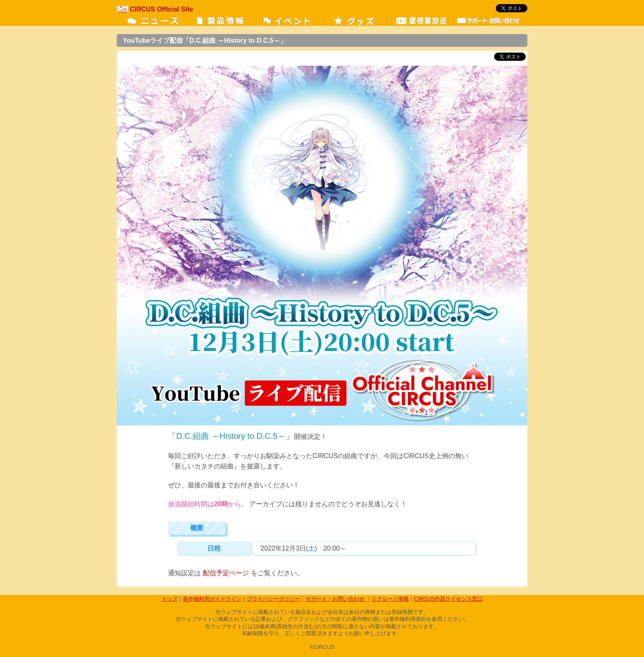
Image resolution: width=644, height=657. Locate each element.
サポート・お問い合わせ (336, 599)
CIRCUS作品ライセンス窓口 (448, 599)
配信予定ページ (226, 573)
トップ (169, 599)
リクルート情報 (390, 599)
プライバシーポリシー (274, 599)
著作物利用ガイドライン (212, 599)
